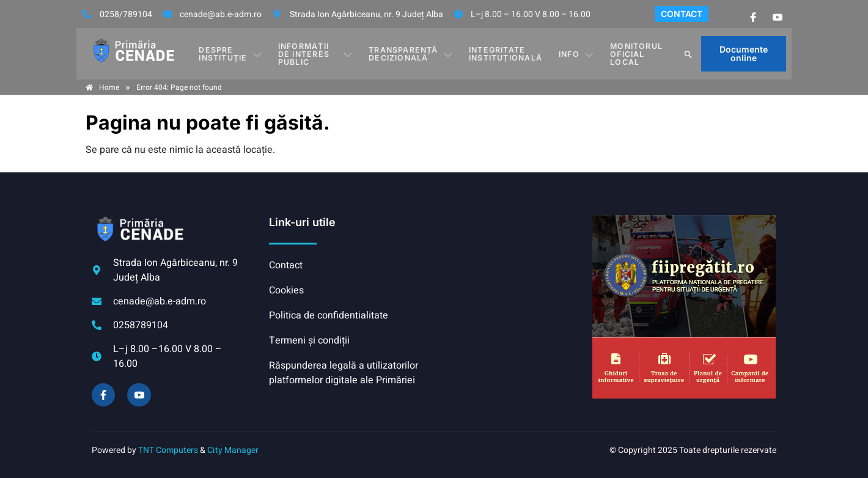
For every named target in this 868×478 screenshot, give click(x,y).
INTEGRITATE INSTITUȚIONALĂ (507, 53)
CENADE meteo (510, 261)
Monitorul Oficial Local (633, 53)
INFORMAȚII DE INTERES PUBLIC (316, 53)
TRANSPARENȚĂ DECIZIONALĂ (414, 53)
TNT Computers (168, 450)
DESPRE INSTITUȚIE (229, 53)
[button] (690, 54)
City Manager (233, 450)
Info (576, 54)
